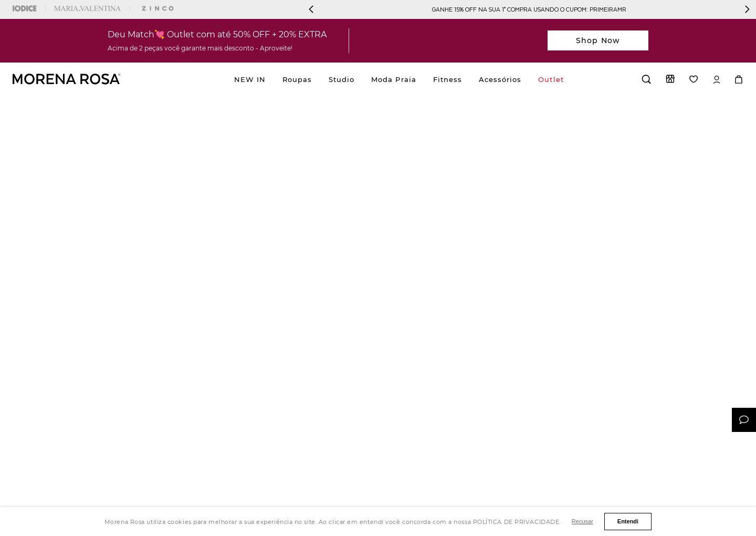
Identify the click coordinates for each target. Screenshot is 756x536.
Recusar (582, 521)
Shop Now (598, 40)
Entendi (628, 521)
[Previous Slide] (311, 9)
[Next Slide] (747, 9)
